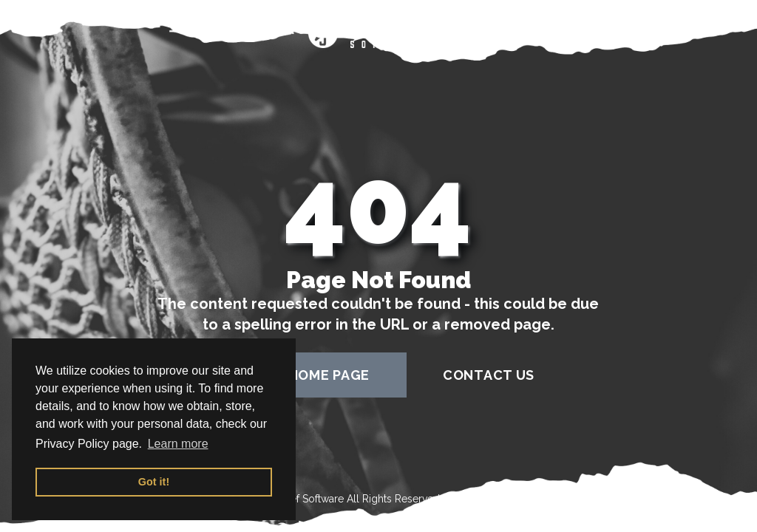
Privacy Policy (563, 499)
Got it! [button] (154, 482)
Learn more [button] (178, 444)
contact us (489, 375)
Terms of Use (475, 499)
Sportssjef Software (298, 499)
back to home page (296, 375)
